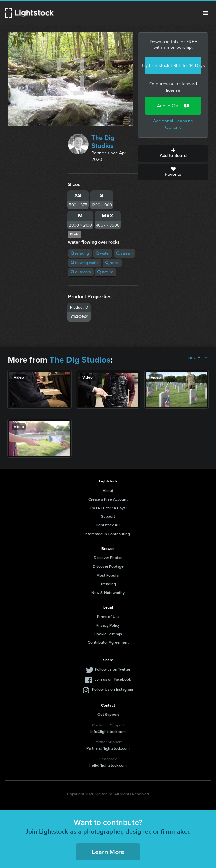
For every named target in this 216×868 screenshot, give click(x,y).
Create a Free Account (108, 499)
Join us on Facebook (113, 679)
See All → (198, 358)
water (103, 253)
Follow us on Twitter (113, 669)
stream (125, 253)
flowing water (85, 263)
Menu (206, 13)
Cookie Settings (108, 634)
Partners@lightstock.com (108, 748)
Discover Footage (108, 566)
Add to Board (173, 153)
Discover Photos (108, 558)
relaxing (80, 253)
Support (108, 516)
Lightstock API (108, 525)
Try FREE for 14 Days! (108, 508)
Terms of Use (108, 617)
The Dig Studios (103, 142)
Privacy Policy (108, 625)
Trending (108, 584)
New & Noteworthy (108, 593)
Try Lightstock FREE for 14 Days (173, 65)
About (108, 491)
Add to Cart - (173, 106)
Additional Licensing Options (173, 124)
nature (105, 272)
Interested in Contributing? (108, 534)
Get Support (108, 715)
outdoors (81, 272)
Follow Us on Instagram (113, 689)
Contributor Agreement (108, 642)
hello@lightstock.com (108, 765)
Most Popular (108, 575)
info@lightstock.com (108, 732)
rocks (112, 263)
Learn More (108, 852)
